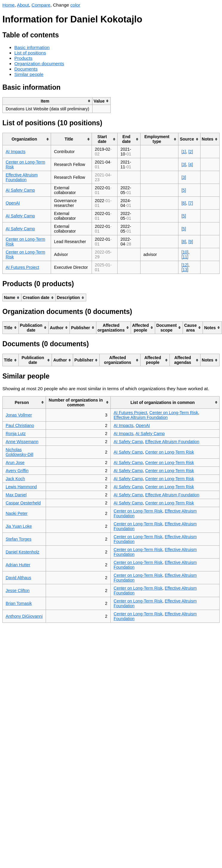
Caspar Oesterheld (23, 503)
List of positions (30, 53)
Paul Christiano (20, 425)
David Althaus (18, 578)
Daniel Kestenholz (23, 552)
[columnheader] (48, 101)
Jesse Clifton (18, 591)
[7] (191, 203)
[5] (184, 190)
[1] (184, 152)
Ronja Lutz (16, 434)
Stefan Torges (18, 539)
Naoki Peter (17, 513)
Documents (26, 69)
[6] (184, 203)
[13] (185, 270)
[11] (185, 257)
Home (9, 5)
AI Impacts (16, 152)
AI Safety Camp (20, 190)
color (75, 5)
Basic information (32, 47)
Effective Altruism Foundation (22, 177)
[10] (185, 252)
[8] (184, 242)
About (23, 5)
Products (23, 58)
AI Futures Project (22, 267)
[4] (191, 164)
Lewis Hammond (21, 487)
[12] (185, 265)
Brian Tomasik (19, 603)
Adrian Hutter (18, 565)
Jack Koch (15, 479)
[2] (191, 152)
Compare (41, 5)
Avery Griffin (17, 471)
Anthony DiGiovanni (24, 616)
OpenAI (13, 203)
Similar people (29, 74)
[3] (184, 164)
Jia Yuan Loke (19, 526)
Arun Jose (15, 463)
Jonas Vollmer (19, 415)
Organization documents (39, 64)
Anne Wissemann (22, 442)
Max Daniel (16, 495)
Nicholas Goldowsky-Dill (20, 452)
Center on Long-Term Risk (174, 413)
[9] (191, 242)
